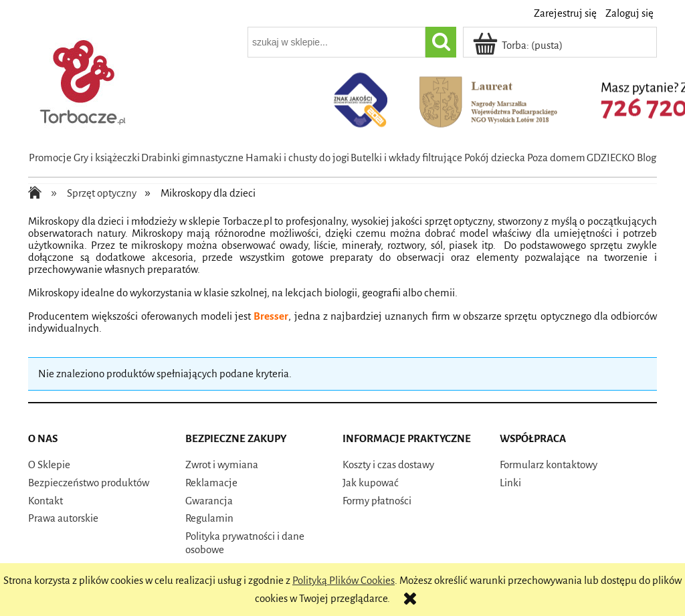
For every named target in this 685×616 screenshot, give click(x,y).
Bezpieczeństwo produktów (89, 483)
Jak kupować (371, 483)
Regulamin (209, 518)
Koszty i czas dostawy (388, 465)
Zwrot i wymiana (222, 465)
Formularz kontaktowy (549, 465)
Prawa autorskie (63, 518)
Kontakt (45, 501)
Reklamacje (211, 483)
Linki (510, 483)
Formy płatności (377, 501)
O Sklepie (49, 465)
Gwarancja (209, 501)
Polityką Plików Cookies (344, 580)
